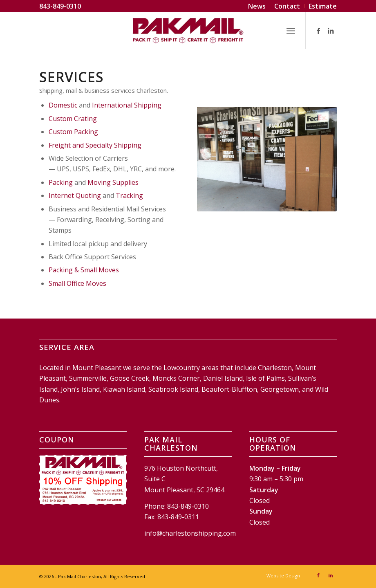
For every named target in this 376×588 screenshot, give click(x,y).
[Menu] (291, 31)
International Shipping (127, 105)
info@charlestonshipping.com (190, 533)
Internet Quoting (75, 195)
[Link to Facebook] (318, 31)
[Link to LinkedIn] (331, 31)
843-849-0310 (60, 6)
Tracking (129, 195)
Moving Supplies (113, 182)
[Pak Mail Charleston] (188, 31)
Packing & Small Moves (84, 270)
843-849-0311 (178, 517)
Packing (61, 182)
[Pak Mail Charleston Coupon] (83, 480)
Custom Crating (73, 119)
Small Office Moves (77, 283)
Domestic (63, 105)
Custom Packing (73, 132)
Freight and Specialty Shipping (95, 145)
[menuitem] (257, 6)
